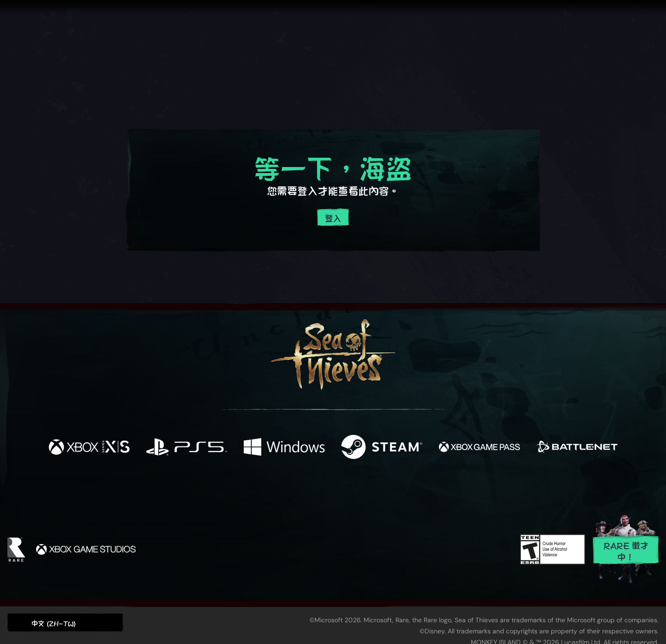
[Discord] (370, 492)
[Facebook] (240, 490)
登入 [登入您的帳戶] (333, 218)
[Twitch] (291, 491)
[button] (65, 622)
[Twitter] (264, 490)
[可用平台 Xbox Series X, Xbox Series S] (89, 447)
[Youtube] (331, 490)
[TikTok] (396, 491)
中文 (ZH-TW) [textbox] (54, 623)
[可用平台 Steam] (382, 447)
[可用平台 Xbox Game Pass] (479, 447)
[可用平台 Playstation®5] (187, 447)
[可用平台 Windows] (284, 447)
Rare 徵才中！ (626, 550)
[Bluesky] (422, 492)
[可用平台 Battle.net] (577, 447)
